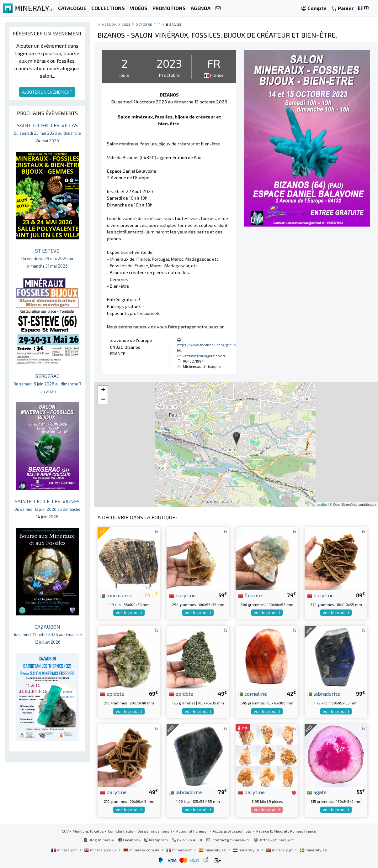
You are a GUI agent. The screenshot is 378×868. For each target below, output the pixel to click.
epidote (112, 693)
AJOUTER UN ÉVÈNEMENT (47, 92)
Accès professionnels (232, 831)
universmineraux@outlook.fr (201, 356)
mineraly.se (313, 850)
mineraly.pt (280, 850)
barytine (182, 595)
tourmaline (116, 595)
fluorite (250, 595)
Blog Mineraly (99, 840)
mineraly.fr (65, 850)
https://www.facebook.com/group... (208, 345)
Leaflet (322, 505)
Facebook (129, 840)
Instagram (156, 840)
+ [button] (103, 390)
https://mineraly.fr (277, 840)
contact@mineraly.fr (231, 840)
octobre (144, 24)
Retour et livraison (192, 831)
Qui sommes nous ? (155, 831)
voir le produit (129, 613)
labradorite (324, 693)
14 (159, 24)
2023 (126, 24)
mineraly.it (179, 850)
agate (317, 792)
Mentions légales (88, 831)
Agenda (109, 24)
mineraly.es (213, 850)
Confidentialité (121, 831)
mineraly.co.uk (101, 850)
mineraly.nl (246, 850)
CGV (65, 831)
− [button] (103, 400)
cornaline (253, 693)
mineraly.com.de (142, 850)
